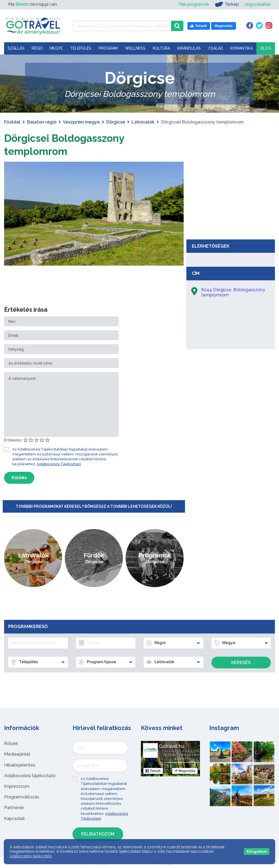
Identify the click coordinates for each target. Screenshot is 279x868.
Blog (266, 48)
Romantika (241, 48)
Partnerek (14, 808)
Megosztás (185, 771)
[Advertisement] (231, 196)
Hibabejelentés (20, 765)
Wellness (135, 48)
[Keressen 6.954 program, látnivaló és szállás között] (122, 26)
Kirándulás (189, 48)
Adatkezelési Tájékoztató (59, 464)
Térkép (227, 4)
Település (81, 48)
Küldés (19, 478)
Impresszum (17, 786)
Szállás (16, 48)
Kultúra (161, 48)
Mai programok (194, 4)
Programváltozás (22, 797)
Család (216, 48)
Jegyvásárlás (258, 4)
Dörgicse (116, 122)
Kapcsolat (14, 819)
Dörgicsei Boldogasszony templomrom (69, 144)
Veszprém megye (81, 122)
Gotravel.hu (172, 746)
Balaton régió (42, 122)
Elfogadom (257, 852)
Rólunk (11, 744)
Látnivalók (143, 122)
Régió (37, 48)
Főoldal (12, 122)
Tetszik (153, 771)
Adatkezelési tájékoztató (30, 776)
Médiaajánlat (17, 754)
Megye (56, 48)
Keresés (241, 663)
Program (108, 48)
